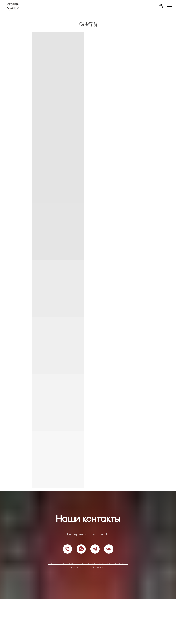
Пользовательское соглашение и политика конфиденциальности (88, 563)
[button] (161, 6)
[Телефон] (67, 549)
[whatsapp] (81, 549)
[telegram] (95, 549)
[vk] (109, 549)
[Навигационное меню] (170, 6)
